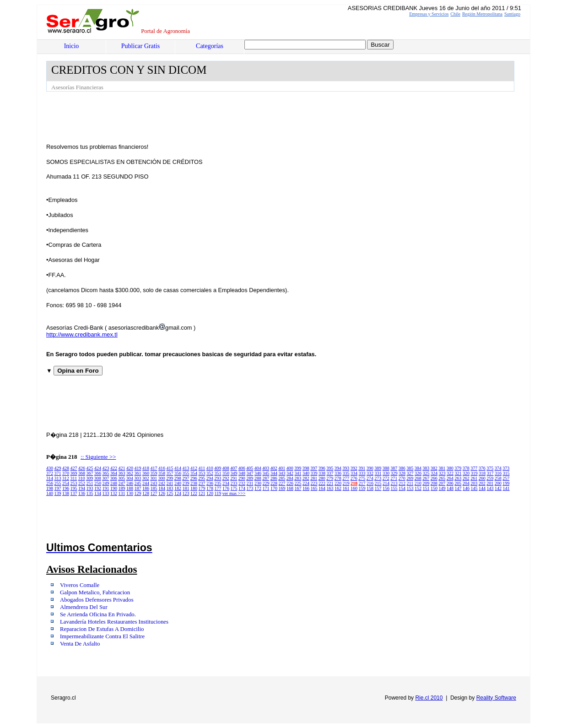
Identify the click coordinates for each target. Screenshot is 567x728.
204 (466, 483)
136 (82, 493)
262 (466, 478)
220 (338, 483)
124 (178, 493)
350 (226, 473)
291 (234, 478)
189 (122, 488)
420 (130, 468)
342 (290, 473)
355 (186, 473)
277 (346, 478)
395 (330, 468)
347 (250, 473)
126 (162, 493)
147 (458, 488)
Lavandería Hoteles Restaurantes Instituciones (114, 622)
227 (282, 483)
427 (74, 468)
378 (466, 468)
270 (402, 478)
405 (250, 468)
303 (138, 478)
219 (346, 483)
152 (418, 488)
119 (218, 493)
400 (290, 468)
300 (162, 478)
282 (306, 478)
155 (394, 488)
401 (282, 468)
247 (122, 483)
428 (66, 468)
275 (362, 478)
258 (498, 478)
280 (322, 478)
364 (114, 473)
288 (258, 478)
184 (162, 488)
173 (250, 488)
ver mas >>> (234, 493)
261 (474, 478)
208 (434, 483)
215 (378, 483)
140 (50, 493)
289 (250, 478)
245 (138, 483)
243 (154, 483)
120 (210, 493)
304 (130, 478)
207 (442, 483)
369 (74, 473)
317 (490, 473)
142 (498, 488)
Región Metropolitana (482, 14)
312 (66, 478)
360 (146, 473)
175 (234, 488)
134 (98, 493)
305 (121, 478)
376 (482, 468)
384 (418, 468)
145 (474, 488)
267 (426, 478)
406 (242, 468)
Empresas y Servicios (429, 14)
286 (274, 478)
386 (402, 468)
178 (210, 488)
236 (210, 483)
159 (362, 488)
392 (354, 468)
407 (234, 468)
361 (138, 473)
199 (506, 483)
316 (498, 473)
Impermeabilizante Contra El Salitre (102, 636)
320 (466, 473)
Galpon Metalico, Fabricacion (95, 592)
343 (282, 473)
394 (338, 468)
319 (474, 473)
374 (498, 468)
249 (106, 483)
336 (338, 473)
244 (146, 483)
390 (370, 468)
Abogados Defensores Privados (97, 600)
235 (218, 483)
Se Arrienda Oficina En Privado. (98, 614)
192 (98, 488)
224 (306, 483)
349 (234, 473)
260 (482, 478)
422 (114, 468)
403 (266, 468)
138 (66, 493)
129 (138, 493)
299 (170, 478)
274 (370, 478)
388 (386, 468)
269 (410, 478)
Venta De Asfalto (80, 644)
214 (386, 483)
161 (346, 488)
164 (322, 488)
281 (314, 478)
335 (346, 473)
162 (338, 488)
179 (202, 488)
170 (274, 488)
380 (450, 468)
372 (50, 473)
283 (298, 478)
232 (242, 483)
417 (154, 468)
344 (274, 473)
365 (106, 473)
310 (82, 478)
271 (394, 478)
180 (194, 488)
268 (418, 478)
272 (386, 478)
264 (450, 478)
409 (218, 468)
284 (290, 478)
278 (338, 478)
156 (386, 488)
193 (90, 488)
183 (170, 488)
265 (442, 478)
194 (82, 488)
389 (378, 468)
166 (306, 488)
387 (394, 468)
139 (58, 493)
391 (362, 468)
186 (146, 488)
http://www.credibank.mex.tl (82, 334)
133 (106, 493)
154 (402, 488)
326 (418, 473)
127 (154, 493)
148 (450, 488)
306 (114, 478)
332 (370, 473)
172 (258, 488)
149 (442, 488)
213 (394, 483)
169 (282, 488)
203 (474, 483)
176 (226, 488)
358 (162, 473)
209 (426, 483)
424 (98, 468)
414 (178, 468)
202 (482, 483)
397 (314, 468)
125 (170, 493)
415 (170, 468)
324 (434, 473)
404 (258, 468)
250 (98, 483)
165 (314, 488)
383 (426, 468)
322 (450, 473)
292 (226, 478)
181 (186, 488)
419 (138, 468)
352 (210, 473)
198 (50, 488)
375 (490, 468)
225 (298, 483)
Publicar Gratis (140, 46)
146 (466, 488)
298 (178, 478)
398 (306, 468)
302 (146, 478)
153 (410, 488)
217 (362, 483)
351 (218, 473)
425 (90, 468)
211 (410, 483)
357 (170, 473)
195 (74, 488)
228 (274, 483)
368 (82, 473)
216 (370, 483)
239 (186, 483)
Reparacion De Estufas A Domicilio (102, 629)
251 (90, 483)
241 (170, 483)
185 (154, 488)
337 (330, 473)
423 (106, 468)
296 (194, 478)
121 (202, 493)
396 (322, 468)
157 (378, 488)
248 (114, 483)
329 (394, 473)
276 (354, 478)
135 (90, 493)
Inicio (72, 46)
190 (114, 488)
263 (458, 478)
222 (322, 483)
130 (130, 493)
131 (122, 493)
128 (146, 493)
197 (58, 488)
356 (178, 473)
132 (114, 493)
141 (506, 488)
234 (226, 483)
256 (50, 483)
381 (442, 468)
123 (186, 493)
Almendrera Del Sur (84, 607)
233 (234, 483)
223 (314, 483)
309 (89, 478)
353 (202, 473)
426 (82, 468)
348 (242, 473)
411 (202, 468)
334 (354, 473)
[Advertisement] (213, 117)
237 (202, 483)
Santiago (512, 14)
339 (314, 473)
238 (194, 483)
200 (498, 483)
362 (130, 473)
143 (490, 488)
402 (274, 468)
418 (146, 468)
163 (330, 488)
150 (434, 488)
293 (218, 478)
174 (242, 488)
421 (122, 468)
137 (74, 493)
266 (434, 478)
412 (194, 468)
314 (50, 478)
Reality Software (496, 698)
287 (266, 478)
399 (298, 468)
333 (362, 473)
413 (186, 468)
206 (450, 483)
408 (226, 468)
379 (458, 468)
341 (298, 473)
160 (354, 488)
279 (330, 478)
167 (298, 488)
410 (210, 468)
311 (74, 478)
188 (130, 488)
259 (490, 478)
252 (82, 483)
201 (490, 483)
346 (258, 473)
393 (346, 468)
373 (506, 468)
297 (186, 478)
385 (410, 468)
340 (306, 473)
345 (266, 473)
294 (210, 478)
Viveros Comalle (80, 585)
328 (402, 473)
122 (194, 493)
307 (105, 478)
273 (378, 478)
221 (330, 483)
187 (138, 488)
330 (386, 473)
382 (434, 468)
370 (66, 473)
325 (426, 473)
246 (130, 483)
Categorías (210, 46)
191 (106, 488)
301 (154, 478)
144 (482, 488)
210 (418, 483)
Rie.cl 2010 (429, 698)
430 (50, 468)
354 (194, 473)
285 (282, 478)
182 (178, 488)
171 (266, 488)
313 (58, 478)
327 (410, 473)
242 (162, 483)
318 (482, 473)
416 (162, 468)
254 (66, 483)
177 (218, 488)
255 (58, 483)
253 (74, 483)
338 (322, 473)
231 (250, 483)
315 (506, 473)
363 (122, 473)
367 (90, 473)
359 (154, 473)
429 (58, 468)
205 (458, 483)
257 (506, 478)
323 (442, 473)
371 (58, 473)
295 (202, 478)
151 (426, 488)
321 (458, 473)
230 (258, 483)
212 (402, 483)
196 (66, 488)
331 (378, 473)
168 (290, 488)
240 (178, 483)
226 (290, 483)
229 (266, 483)
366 (98, 473)
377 (474, 468)
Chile (455, 14)
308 (98, 478)
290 (242, 478)
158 (370, 488)
